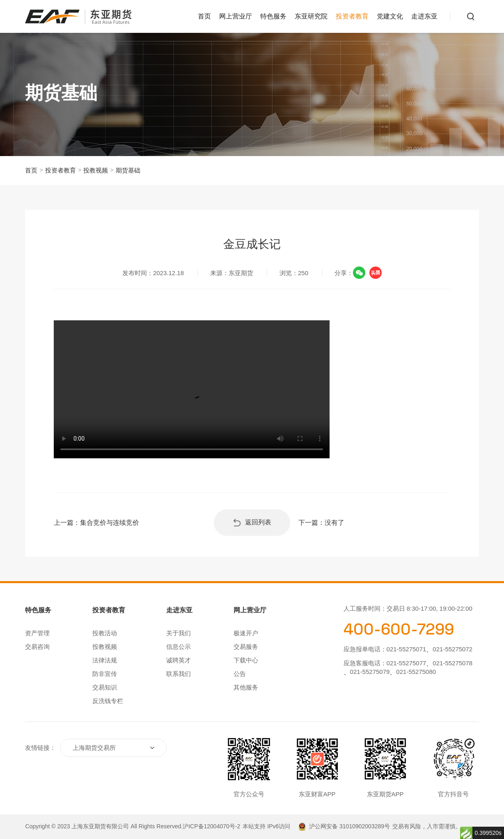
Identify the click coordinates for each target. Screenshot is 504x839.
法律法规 (105, 660)
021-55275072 (452, 649)
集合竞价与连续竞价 (110, 523)
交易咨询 (37, 647)
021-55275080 (416, 672)
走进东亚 (424, 16)
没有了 (334, 523)
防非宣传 (105, 674)
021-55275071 (407, 649)
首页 (204, 16)
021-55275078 (452, 663)
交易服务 (246, 647)
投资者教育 (352, 16)
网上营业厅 (236, 16)
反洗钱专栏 (108, 701)
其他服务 (246, 687)
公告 (240, 674)
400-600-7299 (399, 629)
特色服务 (273, 16)
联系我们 (179, 674)
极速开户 (246, 633)
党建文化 (390, 16)
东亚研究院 (311, 16)
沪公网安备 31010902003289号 (349, 826)
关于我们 (179, 633)
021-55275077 (407, 663)
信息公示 (179, 647)
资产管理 (37, 633)
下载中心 (246, 660)
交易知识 (105, 687)
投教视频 (96, 170)
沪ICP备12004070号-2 (211, 826)
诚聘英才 (179, 660)
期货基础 (128, 170)
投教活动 (105, 633)
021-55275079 (370, 672)
